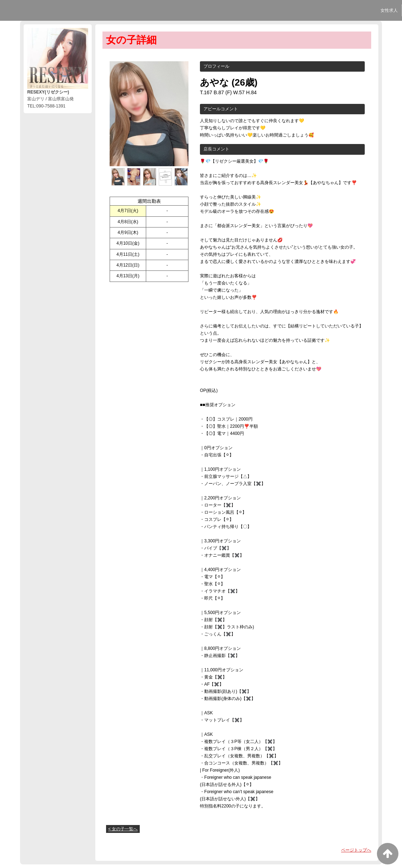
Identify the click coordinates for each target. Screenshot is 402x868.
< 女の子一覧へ (123, 829)
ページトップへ (356, 850)
